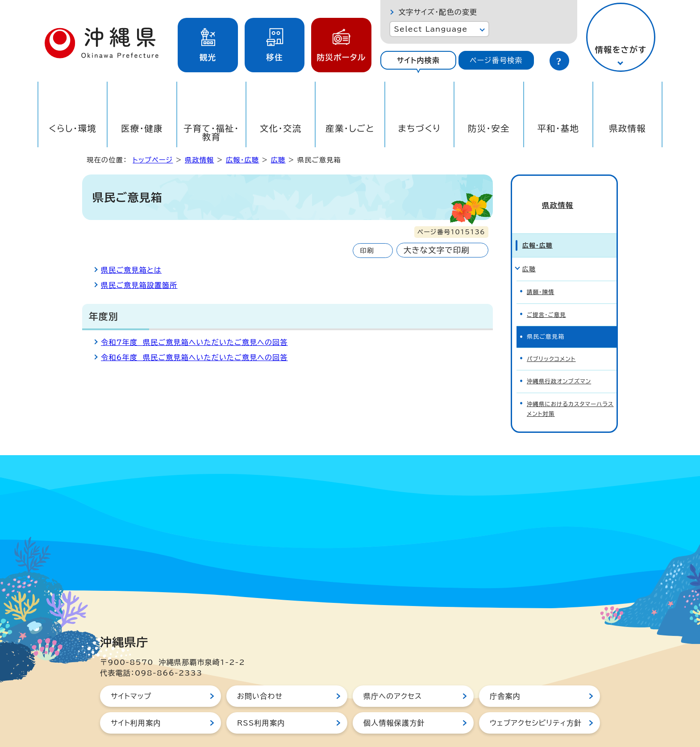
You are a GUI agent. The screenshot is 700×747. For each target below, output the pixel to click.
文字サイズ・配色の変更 (438, 12)
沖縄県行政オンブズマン (560, 362)
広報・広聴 (242, 160)
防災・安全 (489, 128)
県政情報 (627, 128)
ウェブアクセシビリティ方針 (536, 701)
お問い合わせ (260, 675)
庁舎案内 (505, 675)
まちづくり (419, 128)
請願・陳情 (541, 276)
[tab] (418, 60)
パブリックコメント (552, 341)
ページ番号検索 (496, 60)
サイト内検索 (418, 60)
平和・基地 (558, 128)
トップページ (153, 160)
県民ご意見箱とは (131, 270)
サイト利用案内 (136, 701)
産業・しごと (350, 128)
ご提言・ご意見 (547, 297)
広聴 (278, 160)
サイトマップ (131, 675)
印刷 (367, 251)
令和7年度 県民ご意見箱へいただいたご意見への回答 (194, 342)
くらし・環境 (73, 128)
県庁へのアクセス (393, 675)
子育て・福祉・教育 (211, 133)
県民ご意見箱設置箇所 (139, 285)
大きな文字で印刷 (437, 250)
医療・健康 (142, 128)
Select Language (431, 29)
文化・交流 (281, 128)
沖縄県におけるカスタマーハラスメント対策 (569, 388)
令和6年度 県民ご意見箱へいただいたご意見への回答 (194, 357)
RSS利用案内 (261, 701)
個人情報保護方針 (394, 701)
